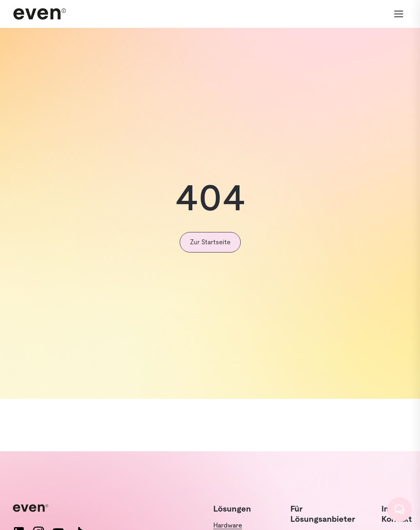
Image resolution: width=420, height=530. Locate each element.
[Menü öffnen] (399, 14)
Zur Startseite (210, 242)
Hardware (228, 525)
